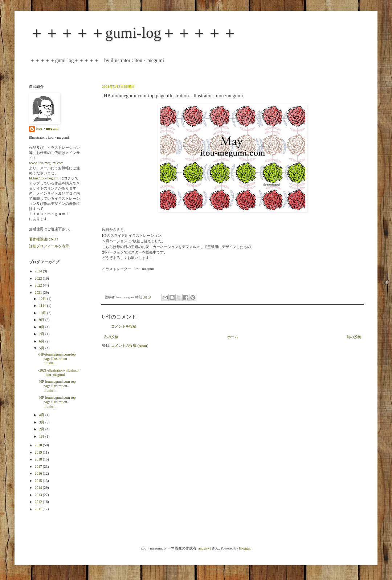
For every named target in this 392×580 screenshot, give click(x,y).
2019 (39, 452)
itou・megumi (47, 128)
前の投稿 (354, 337)
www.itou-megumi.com (46, 163)
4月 (42, 415)
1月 (42, 436)
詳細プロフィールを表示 (49, 246)
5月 (42, 348)
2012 (39, 502)
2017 (39, 467)
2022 (39, 285)
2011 (38, 509)
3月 (42, 422)
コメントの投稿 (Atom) (130, 346)
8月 (42, 327)
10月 (43, 313)
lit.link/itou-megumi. (44, 178)
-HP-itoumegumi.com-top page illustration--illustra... (57, 359)
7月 (42, 334)
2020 (39, 445)
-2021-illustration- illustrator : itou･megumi (59, 372)
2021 (39, 293)
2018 (39, 459)
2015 (39, 481)
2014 (39, 488)
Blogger (245, 548)
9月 (42, 320)
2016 (39, 473)
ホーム (233, 337)
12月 (43, 299)
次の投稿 (111, 337)
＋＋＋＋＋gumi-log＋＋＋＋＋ (133, 33)
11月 (43, 306)
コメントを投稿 (124, 326)
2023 (39, 278)
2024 (39, 271)
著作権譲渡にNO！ (44, 239)
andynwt (204, 548)
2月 (42, 429)
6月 (42, 341)
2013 (39, 495)
